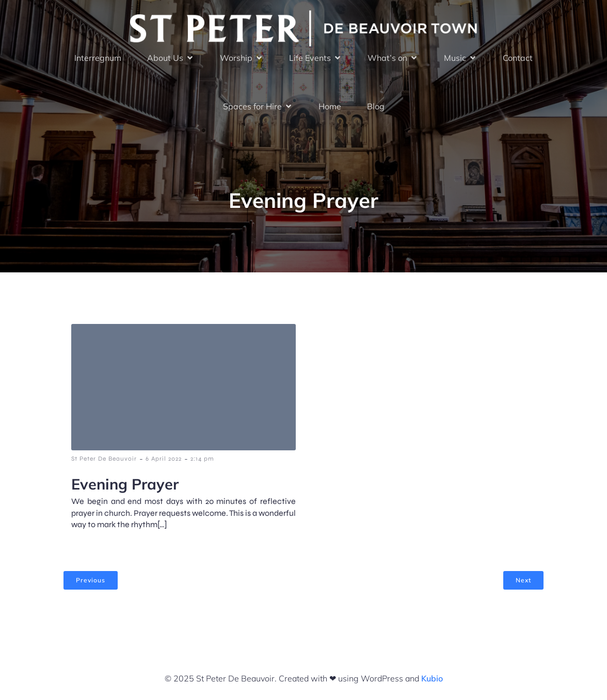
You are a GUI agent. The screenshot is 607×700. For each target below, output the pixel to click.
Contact (518, 58)
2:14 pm (202, 459)
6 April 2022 (164, 459)
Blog (376, 106)
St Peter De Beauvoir (104, 459)
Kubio (432, 678)
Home (330, 106)
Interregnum (98, 58)
